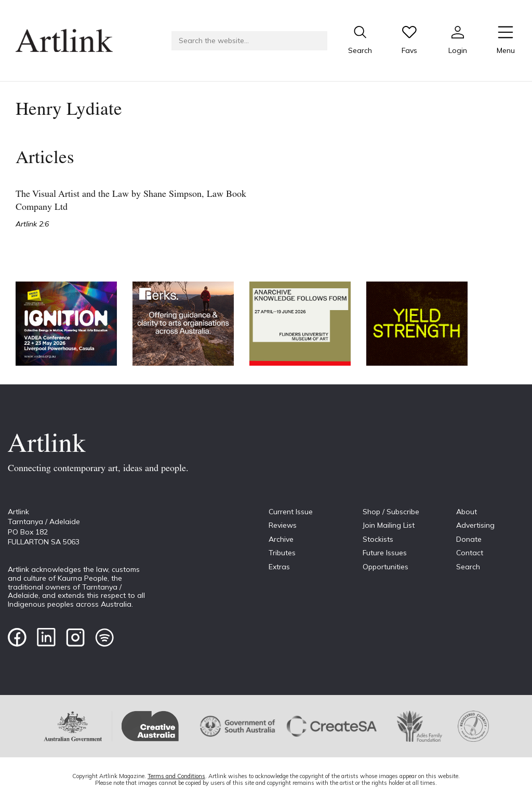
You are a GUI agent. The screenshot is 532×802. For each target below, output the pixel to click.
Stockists (378, 539)
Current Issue (291, 512)
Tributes (282, 553)
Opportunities (385, 567)
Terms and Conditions (176, 776)
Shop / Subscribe (391, 512)
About (467, 512)
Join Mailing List (389, 525)
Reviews (283, 525)
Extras (279, 567)
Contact (470, 553)
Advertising (475, 525)
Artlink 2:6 (32, 224)
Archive (281, 539)
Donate (469, 539)
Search (468, 567)
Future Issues (385, 553)
